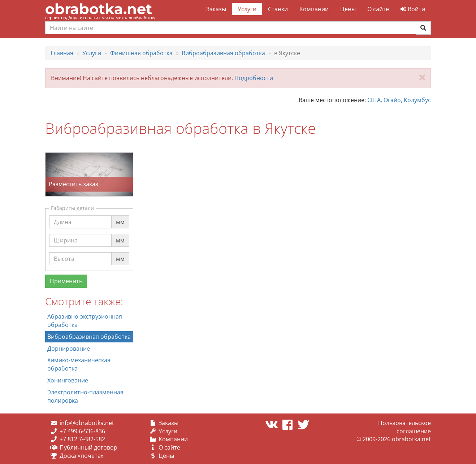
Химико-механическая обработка (79, 364)
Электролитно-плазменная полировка (85, 396)
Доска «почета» (82, 456)
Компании (314, 9)
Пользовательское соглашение (404, 427)
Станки (278, 9)
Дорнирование (69, 349)
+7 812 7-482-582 (82, 439)
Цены (348, 9)
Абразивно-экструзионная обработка (85, 321)
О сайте (378, 9)
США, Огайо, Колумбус (399, 100)
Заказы (216, 9)
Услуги (247, 9)
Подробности (254, 78)
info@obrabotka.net (87, 423)
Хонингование (68, 380)
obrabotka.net (99, 9)
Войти (413, 9)
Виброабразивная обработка (89, 337)
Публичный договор (88, 447)
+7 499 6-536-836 (82, 431)
